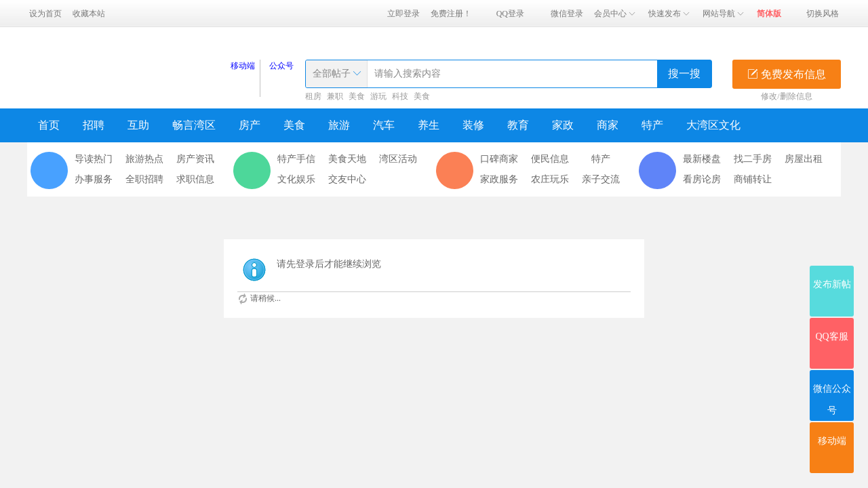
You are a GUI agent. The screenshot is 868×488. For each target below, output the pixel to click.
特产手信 (296, 159)
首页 (49, 125)
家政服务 (499, 179)
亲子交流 (601, 179)
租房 (313, 96)
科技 (400, 96)
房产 (250, 125)
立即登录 (403, 14)
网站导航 (724, 14)
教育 (518, 125)
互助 (138, 125)
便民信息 (550, 159)
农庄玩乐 (550, 179)
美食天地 (347, 159)
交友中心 (347, 179)
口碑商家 (499, 159)
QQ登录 (510, 14)
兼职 (335, 96)
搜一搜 (684, 74)
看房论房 (702, 179)
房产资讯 (195, 159)
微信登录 (567, 14)
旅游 (339, 125)
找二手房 (753, 159)
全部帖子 (332, 74)
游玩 (378, 96)
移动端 (243, 66)
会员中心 (616, 14)
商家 (608, 125)
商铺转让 (753, 179)
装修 (473, 125)
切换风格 (823, 14)
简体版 (769, 14)
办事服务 (94, 179)
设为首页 (45, 14)
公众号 (281, 66)
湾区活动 (398, 159)
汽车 (384, 125)
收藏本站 (89, 14)
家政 (563, 125)
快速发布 (670, 14)
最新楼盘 (702, 159)
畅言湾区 (194, 125)
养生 (429, 125)
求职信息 (195, 179)
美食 (357, 96)
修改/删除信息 (786, 96)
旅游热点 (144, 159)
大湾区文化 (713, 125)
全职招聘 (144, 179)
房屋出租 (804, 159)
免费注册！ (451, 14)
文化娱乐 (296, 179)
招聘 (94, 125)
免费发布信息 (787, 74)
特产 (652, 125)
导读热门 (94, 159)
